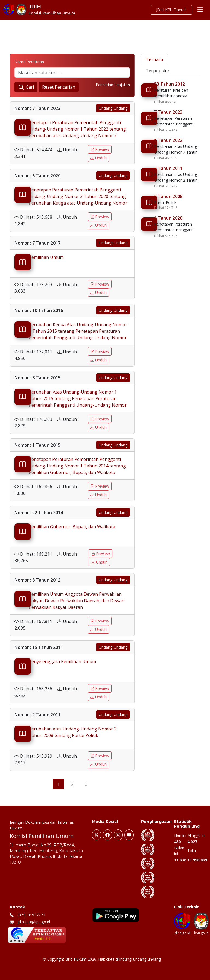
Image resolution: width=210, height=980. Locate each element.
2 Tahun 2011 (168, 168)
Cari (26, 87)
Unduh (98, 158)
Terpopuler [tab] (158, 71)
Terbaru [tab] (154, 59)
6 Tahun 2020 (168, 218)
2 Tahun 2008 (168, 196)
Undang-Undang (113, 108)
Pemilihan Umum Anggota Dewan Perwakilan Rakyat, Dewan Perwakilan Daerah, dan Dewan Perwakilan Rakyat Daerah (77, 601)
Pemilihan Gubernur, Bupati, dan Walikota (72, 527)
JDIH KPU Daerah (171, 10)
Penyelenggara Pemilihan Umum (62, 661)
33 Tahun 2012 (170, 84)
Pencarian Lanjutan (113, 85)
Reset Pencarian (59, 87)
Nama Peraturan (29, 62)
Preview (100, 149)
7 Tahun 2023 (168, 112)
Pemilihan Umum (46, 257)
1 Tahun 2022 (168, 140)
